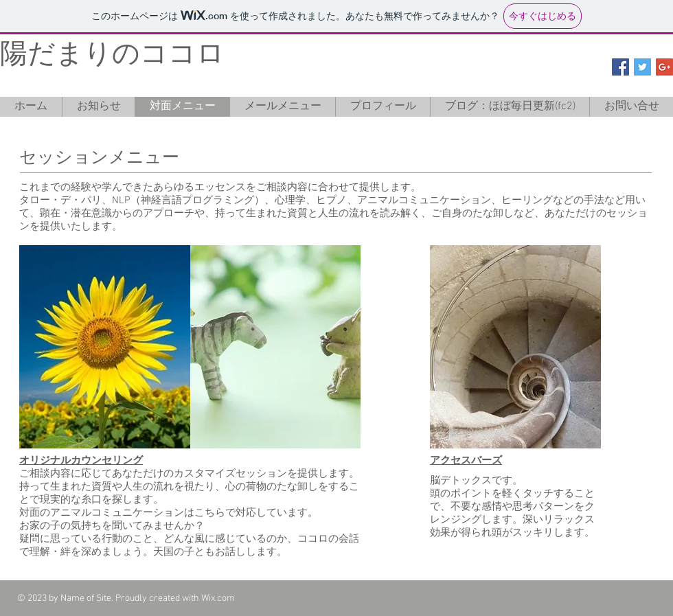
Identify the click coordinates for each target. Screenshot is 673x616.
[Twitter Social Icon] (642, 67)
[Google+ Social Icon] (664, 67)
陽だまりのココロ (112, 56)
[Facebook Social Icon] (620, 67)
